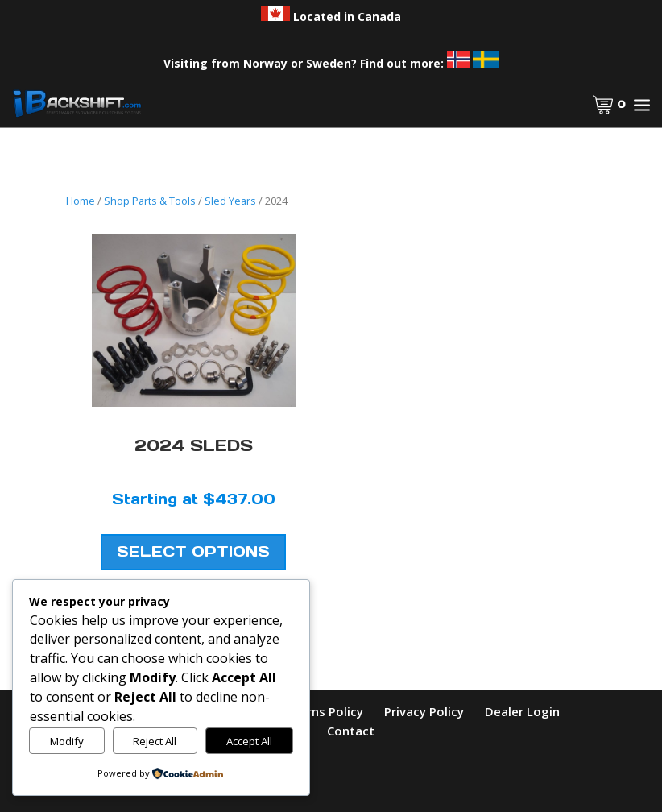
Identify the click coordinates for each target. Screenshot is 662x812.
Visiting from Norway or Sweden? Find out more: (331, 63)
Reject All (155, 741)
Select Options (193, 552)
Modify (67, 741)
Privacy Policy (424, 711)
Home (81, 201)
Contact (351, 731)
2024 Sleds (194, 445)
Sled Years (230, 201)
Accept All (249, 741)
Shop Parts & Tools (150, 201)
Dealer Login (522, 711)
